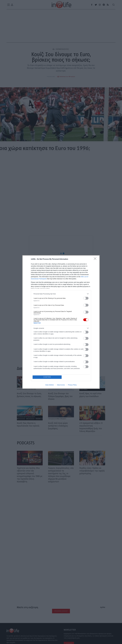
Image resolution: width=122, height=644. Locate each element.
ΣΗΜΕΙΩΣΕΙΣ (62, 49)
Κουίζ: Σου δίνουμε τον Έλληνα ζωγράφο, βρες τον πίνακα (60, 396)
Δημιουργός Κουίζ (37, 274)
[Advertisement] (61, 513)
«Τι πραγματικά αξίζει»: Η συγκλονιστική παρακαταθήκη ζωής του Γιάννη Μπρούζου (91, 427)
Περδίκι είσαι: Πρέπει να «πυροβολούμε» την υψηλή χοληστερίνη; (92, 471)
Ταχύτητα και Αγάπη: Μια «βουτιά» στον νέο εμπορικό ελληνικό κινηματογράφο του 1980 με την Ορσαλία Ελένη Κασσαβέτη (30, 475)
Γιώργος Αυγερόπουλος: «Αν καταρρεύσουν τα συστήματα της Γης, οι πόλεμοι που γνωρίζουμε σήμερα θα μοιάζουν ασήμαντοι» (61, 475)
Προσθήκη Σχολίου (61, 611)
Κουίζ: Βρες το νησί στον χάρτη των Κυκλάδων (90, 395)
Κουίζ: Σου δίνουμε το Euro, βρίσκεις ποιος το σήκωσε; (29, 395)
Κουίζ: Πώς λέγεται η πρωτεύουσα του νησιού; (28, 424)
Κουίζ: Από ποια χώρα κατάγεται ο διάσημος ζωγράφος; (58, 426)
